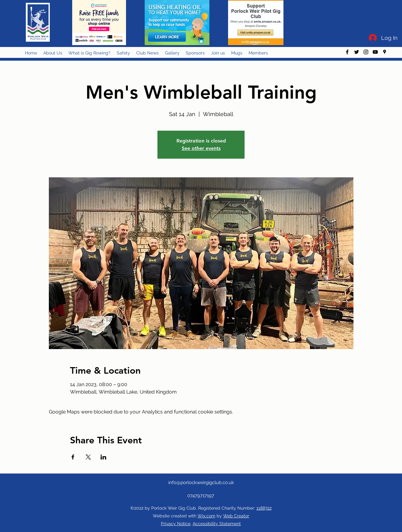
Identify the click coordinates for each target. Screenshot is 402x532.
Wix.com (206, 516)
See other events (201, 148)
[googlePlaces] (385, 52)
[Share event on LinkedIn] (103, 457)
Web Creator (236, 516)
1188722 (264, 508)
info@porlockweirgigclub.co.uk (201, 483)
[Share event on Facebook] (73, 457)
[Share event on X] (88, 457)
